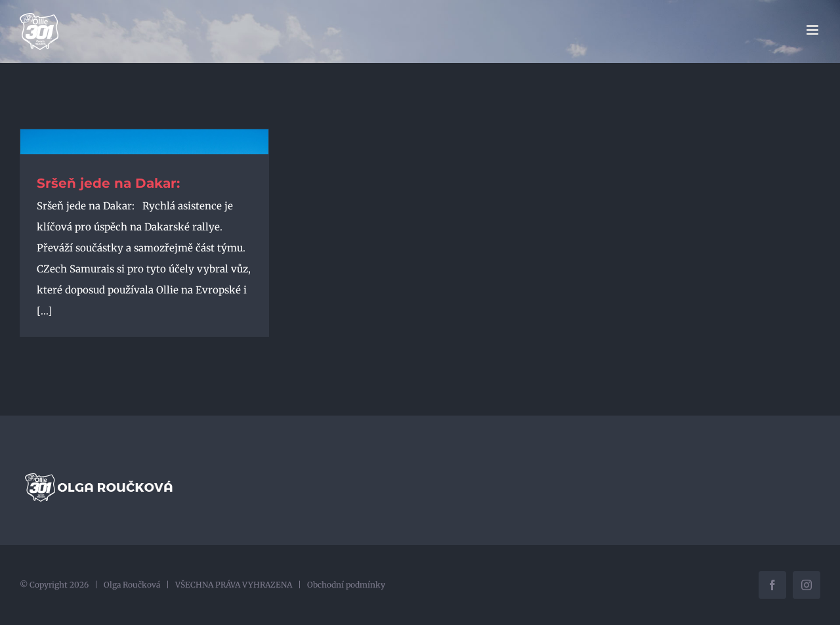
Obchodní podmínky (346, 585)
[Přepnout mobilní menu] (813, 30)
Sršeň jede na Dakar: (108, 183)
